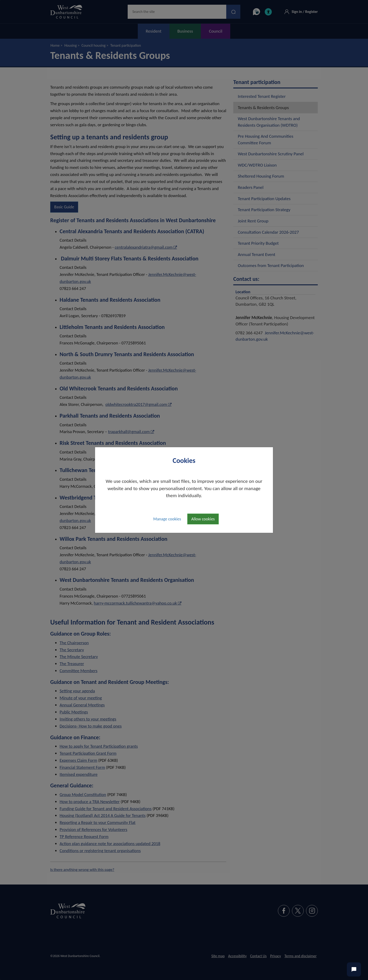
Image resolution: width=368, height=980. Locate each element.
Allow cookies (203, 519)
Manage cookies (167, 519)
